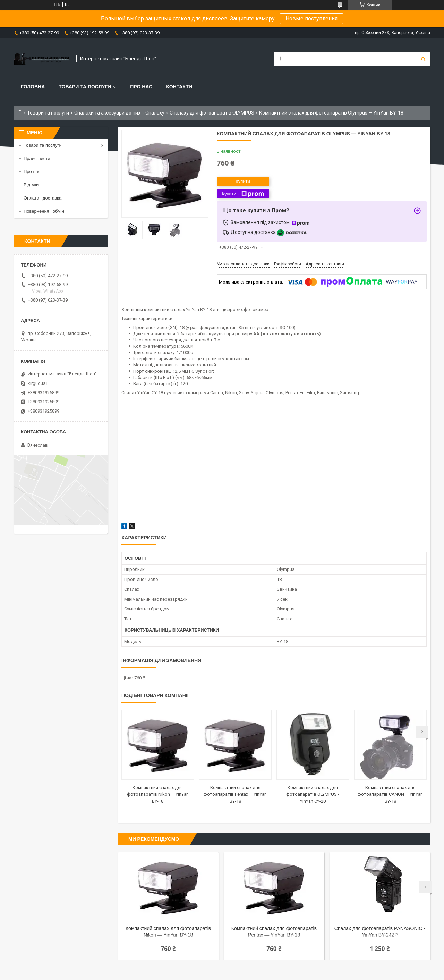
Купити (243, 181)
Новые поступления (311, 19)
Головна (33, 87)
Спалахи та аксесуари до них (107, 113)
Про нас (141, 87)
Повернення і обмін (44, 211)
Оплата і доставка (42, 198)
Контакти (179, 87)
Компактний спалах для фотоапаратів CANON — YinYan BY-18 (390, 794)
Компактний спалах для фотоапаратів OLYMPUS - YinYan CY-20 (313, 794)
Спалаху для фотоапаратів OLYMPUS (212, 113)
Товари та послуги (85, 87)
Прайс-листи (37, 158)
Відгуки (31, 185)
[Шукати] (423, 59)
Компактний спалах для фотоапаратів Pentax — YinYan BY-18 (235, 794)
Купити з (243, 194)
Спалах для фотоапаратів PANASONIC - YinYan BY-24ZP (380, 932)
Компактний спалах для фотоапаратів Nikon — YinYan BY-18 (158, 794)
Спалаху (155, 113)
